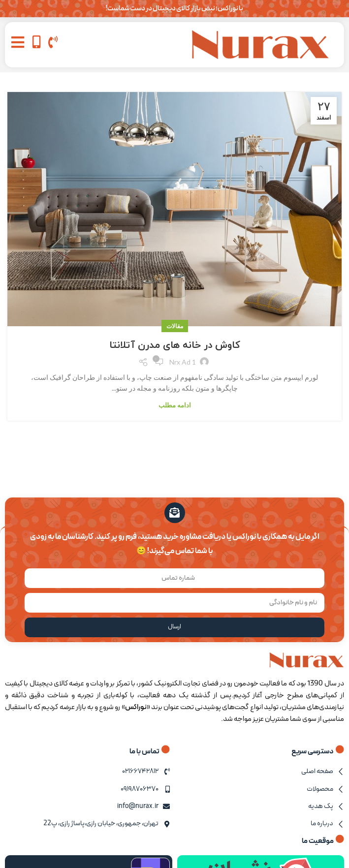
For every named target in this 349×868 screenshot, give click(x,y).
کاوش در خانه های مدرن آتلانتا (175, 345)
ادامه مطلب (175, 405)
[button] (17, 42)
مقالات (175, 326)
